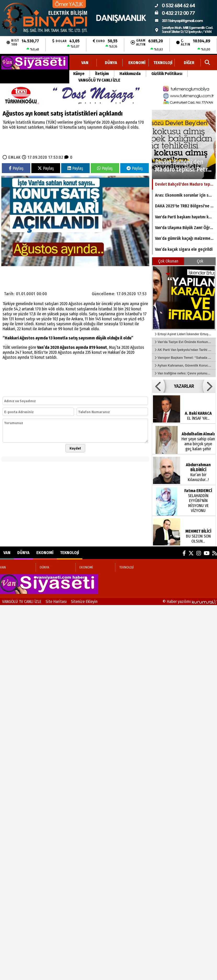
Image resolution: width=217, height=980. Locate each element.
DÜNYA (111, 63)
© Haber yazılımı (190, 602)
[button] (158, 386)
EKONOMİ (137, 63)
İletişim (102, 74)
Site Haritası (56, 602)
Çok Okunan (168, 261)
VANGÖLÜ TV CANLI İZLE (99, 80)
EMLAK (15, 157)
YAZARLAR (184, 386)
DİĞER (189, 63)
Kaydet (75, 448)
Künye (79, 74)
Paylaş (16, 168)
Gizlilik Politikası (167, 74)
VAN (85, 63)
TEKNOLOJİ (163, 63)
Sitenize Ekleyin (84, 602)
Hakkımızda (130, 74)
